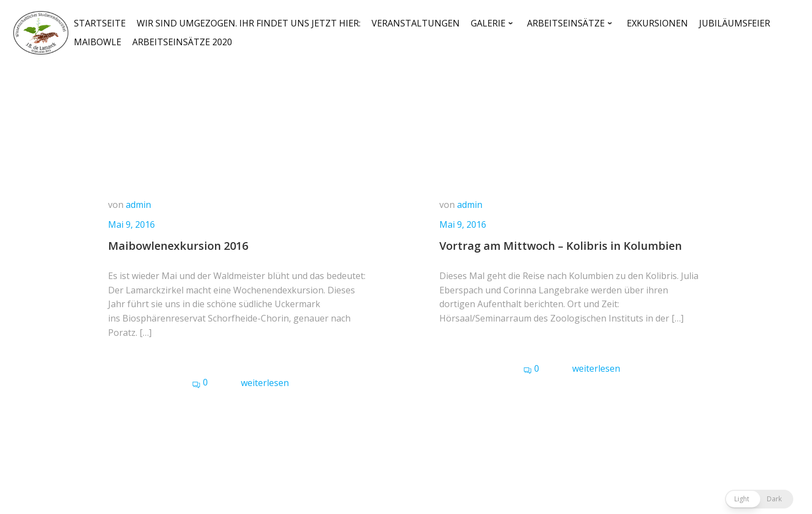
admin (138, 205)
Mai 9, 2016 (131, 224)
